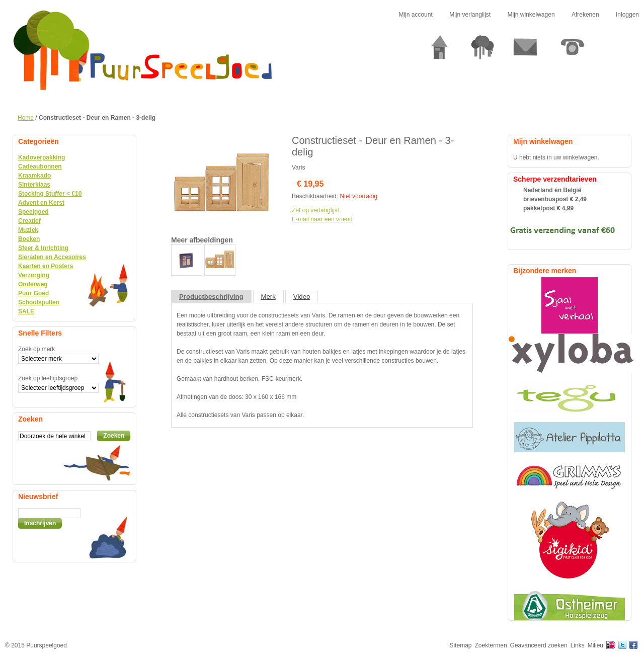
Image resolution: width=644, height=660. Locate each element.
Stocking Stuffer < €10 (50, 194)
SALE (26, 311)
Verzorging (34, 275)
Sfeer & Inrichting (43, 248)
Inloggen (627, 15)
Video (302, 297)
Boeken (29, 239)
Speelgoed (33, 212)
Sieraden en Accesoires (52, 257)
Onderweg (33, 284)
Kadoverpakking (42, 157)
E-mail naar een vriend (322, 219)
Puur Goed (33, 293)
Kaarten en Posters (46, 266)
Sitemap (461, 645)
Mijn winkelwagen (531, 15)
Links (578, 645)
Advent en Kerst (41, 203)
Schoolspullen (39, 302)
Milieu (595, 645)
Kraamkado (34, 176)
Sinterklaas (34, 185)
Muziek (28, 230)
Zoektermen (491, 645)
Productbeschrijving (211, 297)
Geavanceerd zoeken (539, 645)
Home (26, 118)
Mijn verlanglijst (470, 15)
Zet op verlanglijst (315, 210)
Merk (268, 297)
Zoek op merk (36, 349)
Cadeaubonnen (40, 167)
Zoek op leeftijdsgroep (48, 378)
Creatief (29, 221)
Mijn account (415, 15)
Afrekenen (585, 15)
